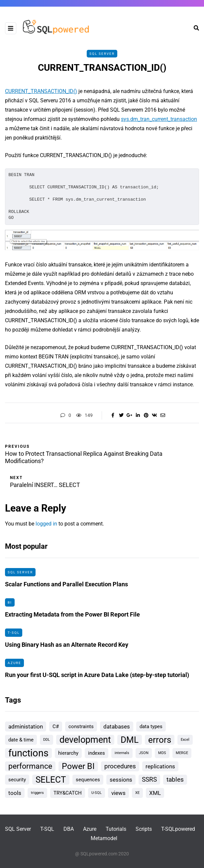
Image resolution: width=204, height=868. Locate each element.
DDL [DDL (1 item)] (47, 740)
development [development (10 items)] (85, 740)
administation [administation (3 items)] (26, 726)
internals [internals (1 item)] (122, 753)
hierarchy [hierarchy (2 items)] (68, 753)
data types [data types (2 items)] (151, 726)
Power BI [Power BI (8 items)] (78, 766)
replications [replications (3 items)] (160, 766)
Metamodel (104, 838)
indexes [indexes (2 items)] (97, 753)
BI (10, 605)
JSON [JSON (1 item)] (144, 753)
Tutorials (116, 829)
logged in (46, 524)
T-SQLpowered (178, 829)
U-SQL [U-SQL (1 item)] (97, 793)
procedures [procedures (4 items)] (120, 766)
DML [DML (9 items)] (130, 740)
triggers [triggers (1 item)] (37, 793)
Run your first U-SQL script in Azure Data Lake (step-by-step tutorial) (97, 677)
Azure (14, 665)
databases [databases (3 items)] (117, 726)
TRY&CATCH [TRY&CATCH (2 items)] (68, 793)
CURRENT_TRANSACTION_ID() (41, 91)
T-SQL (14, 635)
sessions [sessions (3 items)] (121, 780)
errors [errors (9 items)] (160, 740)
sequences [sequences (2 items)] (88, 780)
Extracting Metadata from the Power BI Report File (72, 617)
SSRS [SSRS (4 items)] (149, 779)
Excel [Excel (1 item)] (185, 740)
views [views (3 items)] (118, 793)
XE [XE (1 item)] (137, 793)
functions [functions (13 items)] (28, 753)
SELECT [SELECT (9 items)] (51, 780)
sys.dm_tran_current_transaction (159, 119)
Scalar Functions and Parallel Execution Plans (66, 587)
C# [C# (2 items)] (56, 726)
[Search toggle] (194, 28)
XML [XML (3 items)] (155, 793)
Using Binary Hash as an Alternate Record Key (67, 647)
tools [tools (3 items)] (15, 793)
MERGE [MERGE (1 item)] (182, 753)
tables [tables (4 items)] (175, 779)
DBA (69, 829)
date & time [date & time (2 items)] (21, 740)
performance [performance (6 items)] (30, 766)
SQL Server (102, 54)
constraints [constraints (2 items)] (81, 726)
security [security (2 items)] (17, 780)
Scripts (144, 829)
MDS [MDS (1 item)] (162, 753)
